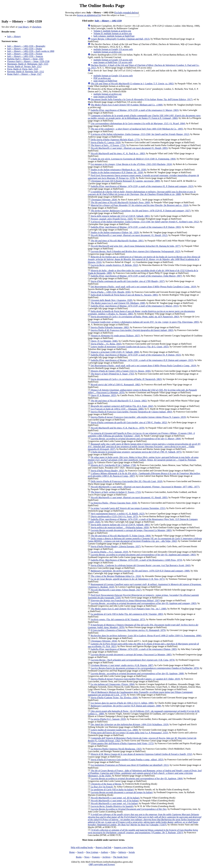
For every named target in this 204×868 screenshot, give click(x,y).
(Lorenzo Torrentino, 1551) (128, 508)
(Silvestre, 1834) (104, 200)
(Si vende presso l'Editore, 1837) (115, 336)
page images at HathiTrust (105, 81)
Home (72, 852)
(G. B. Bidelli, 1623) (118, 514)
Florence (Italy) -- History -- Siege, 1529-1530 (28, 61)
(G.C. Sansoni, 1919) (109, 552)
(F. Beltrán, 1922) (115, 265)
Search (81, 852)
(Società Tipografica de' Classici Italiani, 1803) (131, 412)
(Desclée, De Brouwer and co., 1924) (140, 205)
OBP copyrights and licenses (102, 864)
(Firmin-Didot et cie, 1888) (142, 193)
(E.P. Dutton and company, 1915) (142, 360)
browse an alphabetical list (89, 15)
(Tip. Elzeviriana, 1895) (145, 322)
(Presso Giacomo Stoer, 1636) (114, 503)
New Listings (92, 852)
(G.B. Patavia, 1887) (122, 665)
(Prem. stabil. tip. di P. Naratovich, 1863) (135, 317)
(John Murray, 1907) (136, 276)
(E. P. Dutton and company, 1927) (141, 211)
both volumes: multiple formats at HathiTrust (114, 36)
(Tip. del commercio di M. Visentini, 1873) (118, 619)
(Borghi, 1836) (111, 292)
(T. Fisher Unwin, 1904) (121, 536)
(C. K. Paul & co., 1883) (118, 153)
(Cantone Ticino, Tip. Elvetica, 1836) (114, 698)
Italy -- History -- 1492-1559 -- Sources (25, 56)
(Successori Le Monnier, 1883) (131, 530)
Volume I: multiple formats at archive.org (112, 31)
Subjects (122, 852)
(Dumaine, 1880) (117, 409)
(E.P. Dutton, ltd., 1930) (117, 172)
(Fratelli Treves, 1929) (112, 219)
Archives (106, 857)
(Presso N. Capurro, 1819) (138, 417)
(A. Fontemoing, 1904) (133, 159)
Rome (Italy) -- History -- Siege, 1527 (24, 74)
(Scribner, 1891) (117, 241)
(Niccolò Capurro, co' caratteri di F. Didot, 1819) (135, 679)
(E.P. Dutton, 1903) (136, 227)
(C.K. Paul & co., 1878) (118, 428)
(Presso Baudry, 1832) (108, 471)
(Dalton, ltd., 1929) (115, 232)
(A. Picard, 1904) (138, 123)
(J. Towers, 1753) (116, 492)
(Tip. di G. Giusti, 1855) (130, 347)
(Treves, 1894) (113, 684)
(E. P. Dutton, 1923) (136, 355)
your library (23, 27)
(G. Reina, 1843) (106, 344)
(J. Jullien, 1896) (122, 703)
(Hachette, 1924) (131, 164)
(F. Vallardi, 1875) (136, 452)
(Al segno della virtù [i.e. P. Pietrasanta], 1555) (129, 733)
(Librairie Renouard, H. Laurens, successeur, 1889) (125, 181)
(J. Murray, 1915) (135, 306)
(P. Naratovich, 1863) (126, 379)
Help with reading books (82, 847)
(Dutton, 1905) (134, 649)
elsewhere (37, 27)
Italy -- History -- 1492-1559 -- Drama (25, 49)
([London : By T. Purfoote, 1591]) (143, 831)
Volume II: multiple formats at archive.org (113, 33)
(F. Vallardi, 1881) (120, 216)
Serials (132, 852)
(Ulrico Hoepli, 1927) (116, 590)
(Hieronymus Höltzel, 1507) (125, 600)
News (87, 857)
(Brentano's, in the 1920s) (145, 773)
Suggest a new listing (124, 847)
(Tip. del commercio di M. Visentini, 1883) (127, 614)
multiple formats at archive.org (108, 52)
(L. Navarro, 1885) (124, 295)
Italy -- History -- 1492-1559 (108, 21)
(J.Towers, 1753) (108, 145)
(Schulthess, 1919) (130, 724)
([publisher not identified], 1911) (130, 765)
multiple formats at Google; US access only (113, 49)
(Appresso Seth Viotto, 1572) (122, 743)
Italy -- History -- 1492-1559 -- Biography (26, 46)
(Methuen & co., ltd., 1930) (119, 170)
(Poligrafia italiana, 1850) (120, 527)
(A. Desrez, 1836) (121, 371)
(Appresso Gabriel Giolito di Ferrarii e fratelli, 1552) (141, 754)
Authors (104, 852)
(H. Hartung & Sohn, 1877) (136, 246)
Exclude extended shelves (126, 13)
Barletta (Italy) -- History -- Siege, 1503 (25, 59)
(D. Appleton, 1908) (137, 673)
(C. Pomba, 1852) (129, 422)
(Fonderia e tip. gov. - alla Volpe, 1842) (145, 540)
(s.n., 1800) (114, 730)
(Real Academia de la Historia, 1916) (144, 259)
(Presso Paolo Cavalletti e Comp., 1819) (144, 287)
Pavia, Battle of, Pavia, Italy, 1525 (23, 69)
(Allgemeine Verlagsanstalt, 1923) (136, 251)
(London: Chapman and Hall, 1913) (120, 39)
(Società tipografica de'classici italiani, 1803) (132, 330)
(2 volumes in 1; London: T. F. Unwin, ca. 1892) (132, 84)
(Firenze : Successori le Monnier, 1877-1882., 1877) (145, 487)
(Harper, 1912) (140, 134)
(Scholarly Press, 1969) (120, 202)
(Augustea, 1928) (112, 300)
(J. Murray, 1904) (136, 439)
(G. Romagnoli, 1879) (128, 630)
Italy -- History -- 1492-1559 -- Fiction (25, 54)
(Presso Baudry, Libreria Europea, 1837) (116, 546)
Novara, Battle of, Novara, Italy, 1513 (24, 66)
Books (79, 857)
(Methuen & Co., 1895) (137, 129)
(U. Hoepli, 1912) (129, 235)
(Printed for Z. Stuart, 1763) (112, 374)
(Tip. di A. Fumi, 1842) (122, 406)
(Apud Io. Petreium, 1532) (143, 460)
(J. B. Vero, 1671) (128, 579)
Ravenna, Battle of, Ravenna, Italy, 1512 (26, 72)
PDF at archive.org (102, 78)
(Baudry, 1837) (128, 281)
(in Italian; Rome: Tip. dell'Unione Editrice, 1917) (142, 99)
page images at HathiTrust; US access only (113, 62)
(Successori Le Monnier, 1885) (131, 655)
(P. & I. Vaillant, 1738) (113, 465)
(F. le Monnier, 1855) (104, 395)
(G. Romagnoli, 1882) (116, 385)
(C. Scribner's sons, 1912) (145, 222)
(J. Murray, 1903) (135, 110)
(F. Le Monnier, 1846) (104, 341)
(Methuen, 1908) (118, 303)
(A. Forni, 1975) (115, 516)
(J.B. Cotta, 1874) (133, 660)
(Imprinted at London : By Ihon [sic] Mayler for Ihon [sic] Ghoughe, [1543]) (145, 820)
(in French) (102, 787)
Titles (113, 852)
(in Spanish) (112, 806)
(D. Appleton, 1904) (137, 778)
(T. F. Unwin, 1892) (119, 401)
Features (96, 857)
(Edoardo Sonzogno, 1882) (110, 327)
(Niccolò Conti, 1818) (127, 481)
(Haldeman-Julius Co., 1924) (116, 576)
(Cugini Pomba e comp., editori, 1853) (127, 760)
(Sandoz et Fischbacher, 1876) (145, 668)
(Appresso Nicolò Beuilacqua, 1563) (116, 749)
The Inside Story (121, 857)
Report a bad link (103, 847)
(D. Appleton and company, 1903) (143, 555)
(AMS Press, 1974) (136, 560)
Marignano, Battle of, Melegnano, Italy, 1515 (28, 64)
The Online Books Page (102, 6)
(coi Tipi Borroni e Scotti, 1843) (141, 565)
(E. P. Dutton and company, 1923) (142, 186)
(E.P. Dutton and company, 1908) (140, 571)
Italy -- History (14, 36)
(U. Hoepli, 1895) (129, 148)
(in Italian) (112, 790)
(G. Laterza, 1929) (106, 142)
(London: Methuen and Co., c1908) (127, 105)
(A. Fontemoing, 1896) (146, 636)
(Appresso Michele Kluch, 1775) (115, 140)
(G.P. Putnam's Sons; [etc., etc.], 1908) (129, 609)
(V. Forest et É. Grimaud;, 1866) (144, 117)
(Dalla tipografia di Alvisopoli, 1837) (144, 447)
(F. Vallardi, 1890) (115, 352)
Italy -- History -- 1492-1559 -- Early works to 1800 (31, 51)
